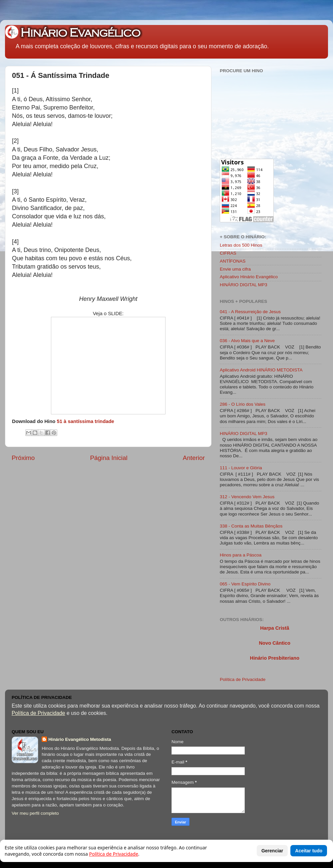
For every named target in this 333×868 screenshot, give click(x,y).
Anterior (194, 458)
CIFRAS (228, 253)
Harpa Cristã (275, 628)
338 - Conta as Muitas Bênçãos (251, 526)
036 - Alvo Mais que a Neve (247, 341)
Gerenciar (272, 851)
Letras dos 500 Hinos (241, 245)
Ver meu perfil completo (35, 813)
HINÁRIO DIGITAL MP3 (244, 285)
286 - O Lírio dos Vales (243, 404)
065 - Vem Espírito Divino (245, 584)
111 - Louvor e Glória (241, 468)
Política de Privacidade (243, 679)
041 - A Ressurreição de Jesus (250, 312)
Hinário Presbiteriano (275, 658)
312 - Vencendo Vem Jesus (247, 497)
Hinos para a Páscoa (241, 555)
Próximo (23, 458)
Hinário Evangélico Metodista (80, 739)
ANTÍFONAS (233, 261)
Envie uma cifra (235, 269)
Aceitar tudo (309, 851)
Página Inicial (109, 458)
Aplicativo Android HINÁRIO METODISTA (261, 370)
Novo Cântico (274, 643)
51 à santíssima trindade (85, 421)
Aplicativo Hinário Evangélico (249, 277)
